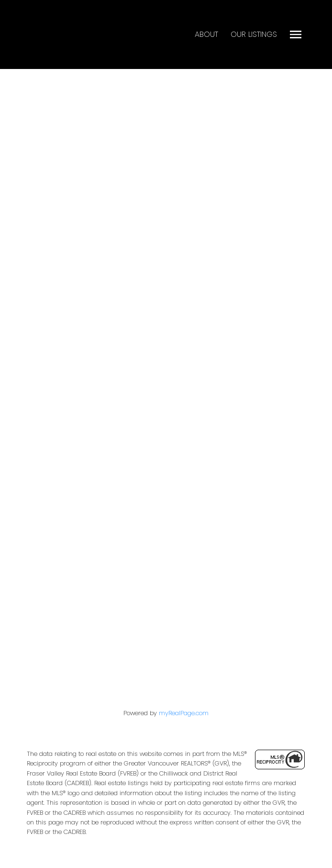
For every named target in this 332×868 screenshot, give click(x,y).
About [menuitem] (206, 34)
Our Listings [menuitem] (254, 34)
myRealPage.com (184, 713)
